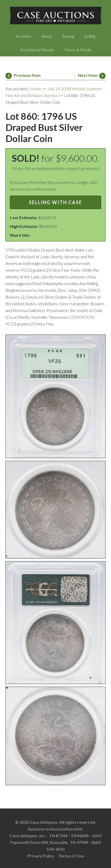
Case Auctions (55, 16)
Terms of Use (71, 856)
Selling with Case (55, 202)
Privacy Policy (41, 856)
